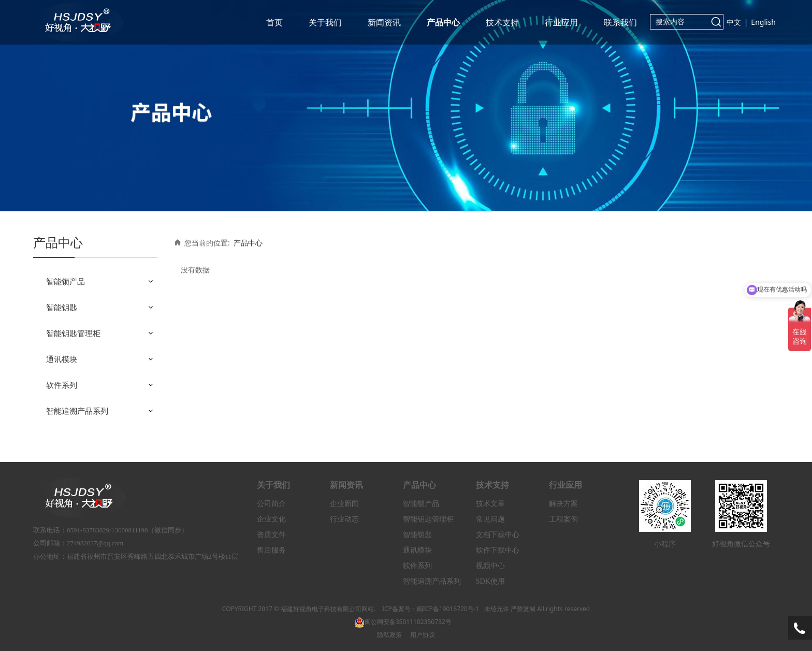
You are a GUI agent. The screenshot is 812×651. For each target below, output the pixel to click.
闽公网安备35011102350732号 (403, 622)
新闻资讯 (384, 22)
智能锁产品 (66, 281)
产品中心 (443, 22)
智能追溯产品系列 (77, 411)
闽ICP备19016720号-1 (448, 609)
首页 (274, 22)
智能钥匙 (62, 307)
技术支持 (502, 22)
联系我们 (620, 22)
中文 (734, 22)
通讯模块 (62, 359)
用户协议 (423, 635)
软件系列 (62, 385)
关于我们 (325, 22)
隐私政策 (389, 635)
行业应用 (561, 22)
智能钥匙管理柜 (73, 333)
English (763, 22)
